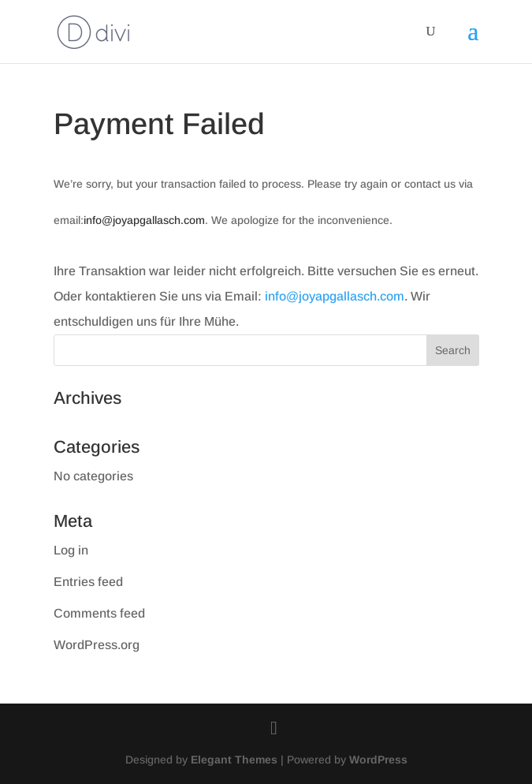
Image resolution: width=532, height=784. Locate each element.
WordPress (378, 760)
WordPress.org (97, 645)
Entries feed (88, 582)
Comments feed (99, 613)
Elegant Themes (234, 760)
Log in (71, 550)
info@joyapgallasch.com (144, 220)
